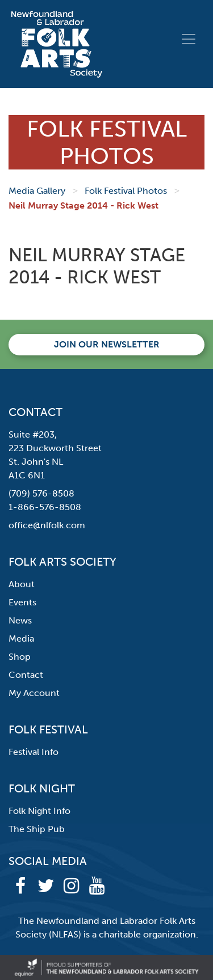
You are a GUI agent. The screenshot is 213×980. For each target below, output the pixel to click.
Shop (20, 657)
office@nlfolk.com (47, 525)
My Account (34, 693)
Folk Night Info (39, 811)
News (20, 620)
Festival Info (34, 752)
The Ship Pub (37, 829)
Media (21, 639)
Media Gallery (37, 191)
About (22, 584)
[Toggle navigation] (189, 39)
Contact (26, 675)
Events (22, 602)
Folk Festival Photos (126, 191)
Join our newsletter (107, 344)
